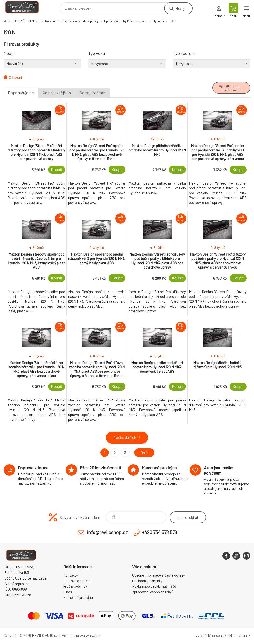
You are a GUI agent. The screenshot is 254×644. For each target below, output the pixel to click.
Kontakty (71, 575)
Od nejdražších (93, 93)
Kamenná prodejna (78, 597)
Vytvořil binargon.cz (211, 635)
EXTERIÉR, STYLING (26, 21)
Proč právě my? (75, 586)
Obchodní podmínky (147, 581)
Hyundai (158, 21)
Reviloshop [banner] (25, 7)
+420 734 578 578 (159, 532)
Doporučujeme (21, 93)
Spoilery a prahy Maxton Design (126, 21)
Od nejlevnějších (57, 93)
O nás (68, 592)
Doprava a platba (76, 581)
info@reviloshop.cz (107, 532)
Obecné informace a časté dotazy (159, 575)
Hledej (180, 8)
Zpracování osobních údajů (153, 592)
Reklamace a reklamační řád (154, 586)
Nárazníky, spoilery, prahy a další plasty (72, 21)
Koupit (56, 170)
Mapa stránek (240, 635)
